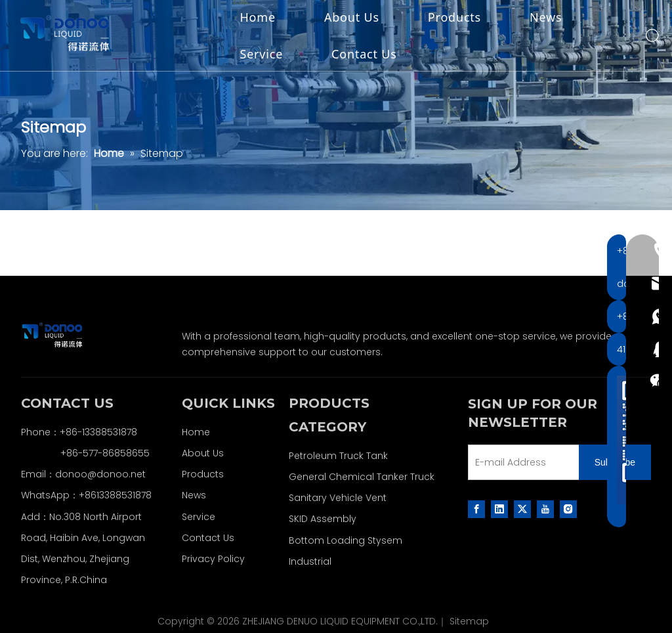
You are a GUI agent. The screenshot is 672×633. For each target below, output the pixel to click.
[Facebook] (476, 509)
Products (458, 18)
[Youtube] (545, 509)
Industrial (310, 561)
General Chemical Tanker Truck (362, 477)
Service (265, 55)
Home (261, 18)
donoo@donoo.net (100, 474)
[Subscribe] (615, 462)
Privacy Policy (213, 559)
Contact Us (368, 55)
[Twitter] (522, 509)
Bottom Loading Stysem (346, 540)
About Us (355, 18)
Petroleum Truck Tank (338, 456)
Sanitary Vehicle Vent (338, 498)
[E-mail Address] (521, 462)
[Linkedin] (499, 509)
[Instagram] (568, 509)
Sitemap (469, 621)
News (550, 18)
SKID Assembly (323, 519)
